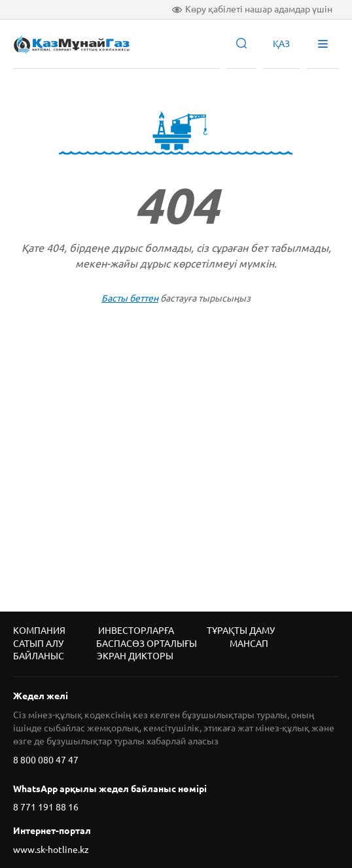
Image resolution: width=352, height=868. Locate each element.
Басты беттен (130, 298)
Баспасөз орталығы (147, 644)
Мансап (249, 644)
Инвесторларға (136, 631)
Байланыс (39, 656)
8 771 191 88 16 (46, 807)
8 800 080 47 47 (46, 760)
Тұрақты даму (241, 631)
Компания (39, 631)
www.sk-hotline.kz (51, 850)
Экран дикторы (135, 656)
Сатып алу (38, 644)
